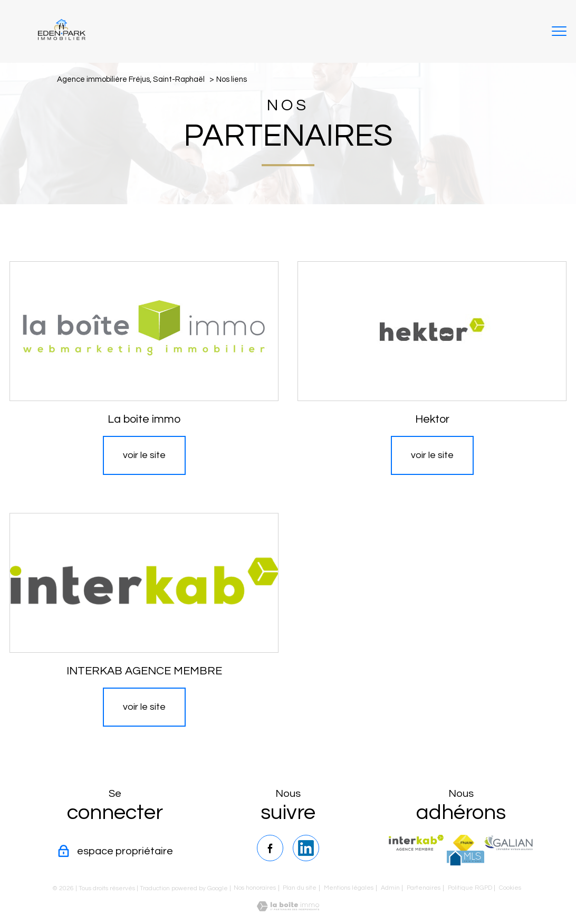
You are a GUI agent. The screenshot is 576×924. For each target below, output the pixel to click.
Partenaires (424, 888)
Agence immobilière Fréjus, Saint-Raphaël (131, 79)
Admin (390, 888)
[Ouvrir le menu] (559, 32)
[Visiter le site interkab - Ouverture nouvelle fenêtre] (416, 843)
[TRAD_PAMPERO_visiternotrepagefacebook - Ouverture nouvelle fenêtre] (270, 848)
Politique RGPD (470, 888)
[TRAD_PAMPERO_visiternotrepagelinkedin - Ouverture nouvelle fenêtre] (306, 848)
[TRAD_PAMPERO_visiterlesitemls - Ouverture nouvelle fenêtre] (465, 858)
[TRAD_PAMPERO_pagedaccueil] (62, 37)
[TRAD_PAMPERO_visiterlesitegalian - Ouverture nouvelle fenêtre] (508, 843)
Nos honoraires (255, 888)
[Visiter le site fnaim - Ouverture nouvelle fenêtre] (464, 843)
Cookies (510, 888)
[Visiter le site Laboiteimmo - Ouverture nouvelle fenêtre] (288, 908)
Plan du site (300, 888)
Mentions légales (349, 888)
